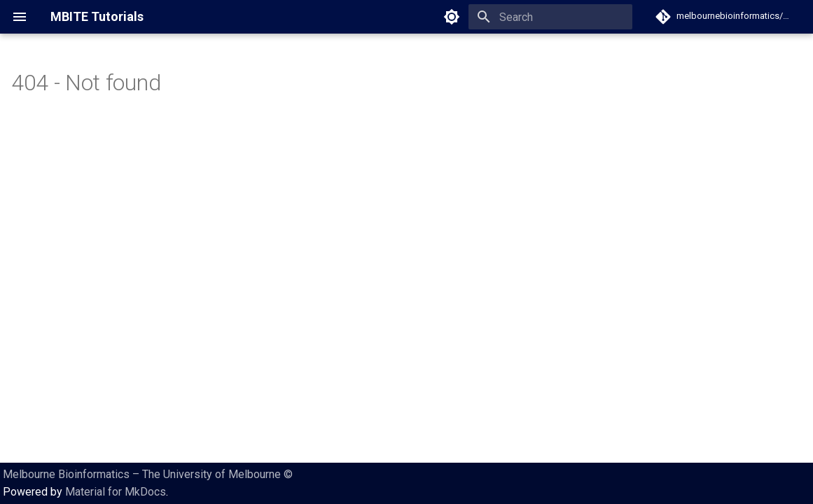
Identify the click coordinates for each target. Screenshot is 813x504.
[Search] (550, 17)
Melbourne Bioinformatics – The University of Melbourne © (148, 474)
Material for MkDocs (116, 492)
